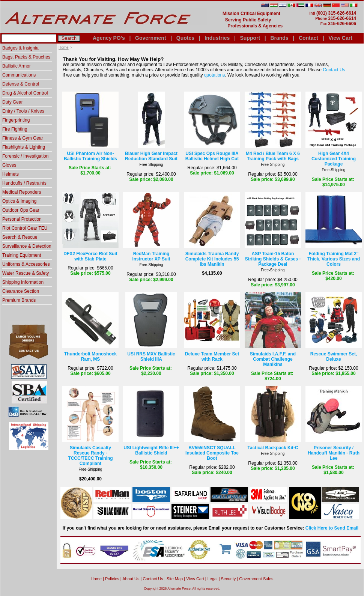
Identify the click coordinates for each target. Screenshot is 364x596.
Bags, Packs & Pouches (26, 57)
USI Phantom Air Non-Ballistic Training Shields (90, 156)
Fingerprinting (16, 120)
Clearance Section (21, 291)
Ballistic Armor (17, 66)
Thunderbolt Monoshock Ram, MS (90, 357)
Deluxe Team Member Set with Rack (212, 357)
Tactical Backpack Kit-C (273, 448)
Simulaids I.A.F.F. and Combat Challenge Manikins (273, 359)
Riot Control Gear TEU (25, 228)
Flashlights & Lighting (24, 147)
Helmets (11, 174)
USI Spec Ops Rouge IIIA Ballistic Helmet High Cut (212, 156)
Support (250, 38)
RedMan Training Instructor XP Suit (151, 256)
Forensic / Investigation (25, 156)
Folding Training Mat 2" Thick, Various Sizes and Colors (334, 259)
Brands (279, 38)
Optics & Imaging (19, 201)
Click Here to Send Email (332, 528)
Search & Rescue (20, 237)
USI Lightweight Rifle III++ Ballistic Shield (151, 450)
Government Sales (256, 579)
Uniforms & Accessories (26, 264)
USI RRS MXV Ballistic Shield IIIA (151, 357)
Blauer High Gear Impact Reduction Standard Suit (151, 156)
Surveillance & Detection (27, 246)
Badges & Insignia (20, 48)
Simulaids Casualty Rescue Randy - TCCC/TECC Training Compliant (90, 456)
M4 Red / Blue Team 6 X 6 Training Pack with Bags (273, 156)
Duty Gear (13, 102)
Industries (217, 38)
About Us (131, 579)
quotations (214, 75)
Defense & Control (21, 84)
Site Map (175, 579)
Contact (308, 38)
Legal (213, 579)
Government (150, 38)
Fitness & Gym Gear (23, 138)
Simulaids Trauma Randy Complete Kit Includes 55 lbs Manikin (212, 259)
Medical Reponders (22, 192)
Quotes (185, 38)
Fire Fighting (15, 129)
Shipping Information (23, 282)
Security (229, 579)
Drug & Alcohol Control (25, 93)
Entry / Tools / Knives (23, 111)
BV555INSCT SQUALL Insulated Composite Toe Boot (212, 453)
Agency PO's (109, 38)
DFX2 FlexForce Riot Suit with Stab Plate (90, 256)
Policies (112, 579)
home (96, 579)
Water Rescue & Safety (26, 273)
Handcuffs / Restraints (24, 183)
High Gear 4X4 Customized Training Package (334, 159)
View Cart (340, 38)
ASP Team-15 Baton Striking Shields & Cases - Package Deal (273, 259)
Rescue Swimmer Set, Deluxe (334, 357)
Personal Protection (22, 219)
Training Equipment (22, 255)
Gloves (9, 165)
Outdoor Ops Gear (21, 210)
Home (64, 47)
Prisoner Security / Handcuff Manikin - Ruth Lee (334, 453)
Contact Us (334, 70)
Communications (19, 75)
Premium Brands (19, 300)
